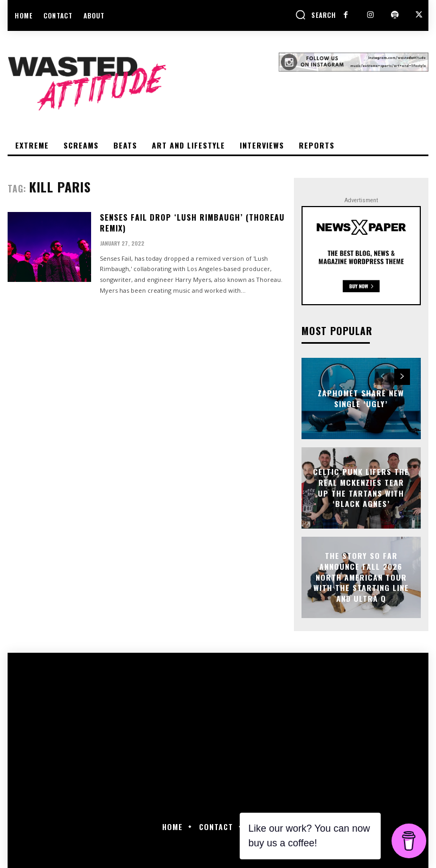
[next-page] (402, 377)
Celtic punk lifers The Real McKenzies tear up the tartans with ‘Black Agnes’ (361, 488)
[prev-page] (383, 377)
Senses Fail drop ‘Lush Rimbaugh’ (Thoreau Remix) (191, 223)
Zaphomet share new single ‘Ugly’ (361, 398)
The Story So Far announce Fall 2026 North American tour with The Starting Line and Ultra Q (361, 577)
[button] (316, 15)
